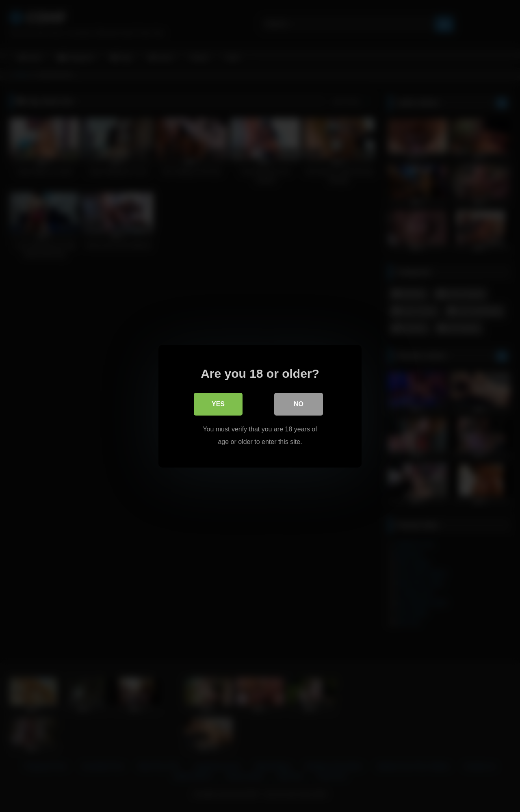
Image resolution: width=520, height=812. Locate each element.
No (299, 404)
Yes (218, 404)
